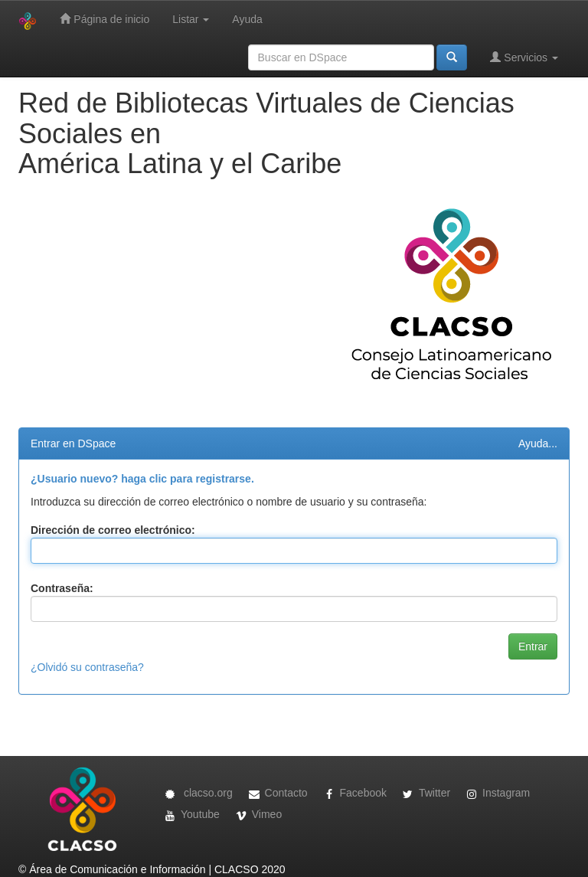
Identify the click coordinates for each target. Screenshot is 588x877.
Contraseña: (62, 588)
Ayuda (247, 19)
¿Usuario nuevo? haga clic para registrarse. (142, 479)
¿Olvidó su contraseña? (87, 667)
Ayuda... (538, 443)
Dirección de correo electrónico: (113, 530)
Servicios (524, 57)
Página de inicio (105, 19)
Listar (191, 19)
